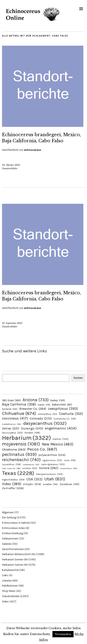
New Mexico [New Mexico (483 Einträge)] (58, 444)
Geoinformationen (13, 549)
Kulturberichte (10, 570)
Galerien (7, 544)
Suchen (78, 378)
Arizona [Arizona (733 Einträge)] (36, 400)
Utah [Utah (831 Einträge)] (55, 479)
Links (5, 575)
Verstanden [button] (63, 634)
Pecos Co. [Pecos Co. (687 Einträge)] (42, 449)
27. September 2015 (12, 323)
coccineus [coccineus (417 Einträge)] (15, 418)
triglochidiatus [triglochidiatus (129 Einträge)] (13, 480)
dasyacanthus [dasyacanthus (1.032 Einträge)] (45, 423)
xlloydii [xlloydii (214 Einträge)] (32, 484)
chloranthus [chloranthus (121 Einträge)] (47, 414)
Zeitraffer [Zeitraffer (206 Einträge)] (13, 488)
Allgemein (8, 512)
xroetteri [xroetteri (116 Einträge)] (50, 484)
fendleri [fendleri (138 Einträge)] (32, 433)
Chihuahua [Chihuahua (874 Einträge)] (19, 413)
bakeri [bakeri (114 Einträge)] (44, 405)
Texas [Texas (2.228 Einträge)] (18, 473)
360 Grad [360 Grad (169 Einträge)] (11, 400)
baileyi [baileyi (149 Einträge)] (58, 400)
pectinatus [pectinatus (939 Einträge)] (19, 454)
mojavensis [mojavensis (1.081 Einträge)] (21, 444)
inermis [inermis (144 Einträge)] (61, 439)
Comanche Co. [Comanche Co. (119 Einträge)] (65, 419)
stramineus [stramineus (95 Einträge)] (69, 468)
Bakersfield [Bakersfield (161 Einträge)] (62, 405)
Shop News (9, 591)
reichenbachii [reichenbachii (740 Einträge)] (21, 460)
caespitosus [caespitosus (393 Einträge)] (63, 409)
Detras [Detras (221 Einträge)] (11, 428)
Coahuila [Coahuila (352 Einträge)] (71, 414)
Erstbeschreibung (13, 533)
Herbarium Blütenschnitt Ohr (19, 554)
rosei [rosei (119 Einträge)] (70, 460)
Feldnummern (10, 539)
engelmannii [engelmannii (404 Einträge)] (61, 428)
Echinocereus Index (14, 528)
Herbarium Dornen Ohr (15, 559)
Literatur (7, 581)
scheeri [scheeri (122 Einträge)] (30, 468)
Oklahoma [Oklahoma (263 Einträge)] (14, 449)
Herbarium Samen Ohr (15, 565)
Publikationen (10, 586)
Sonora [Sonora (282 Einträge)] (49, 468)
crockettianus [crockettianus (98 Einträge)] (12, 424)
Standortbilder (10, 168)
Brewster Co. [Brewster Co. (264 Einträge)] (33, 409)
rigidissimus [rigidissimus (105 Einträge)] (52, 460)
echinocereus (33, 150)
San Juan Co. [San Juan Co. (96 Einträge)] (11, 468)
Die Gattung (9, 517)
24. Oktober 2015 (11, 165)
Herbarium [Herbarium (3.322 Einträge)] (26, 438)
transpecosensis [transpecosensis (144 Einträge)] (49, 474)
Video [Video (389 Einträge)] (12, 484)
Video (5, 601)
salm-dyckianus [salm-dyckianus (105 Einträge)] (53, 464)
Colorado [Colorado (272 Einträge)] (41, 418)
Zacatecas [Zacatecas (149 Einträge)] (69, 484)
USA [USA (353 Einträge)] (34, 479)
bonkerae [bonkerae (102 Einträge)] (10, 409)
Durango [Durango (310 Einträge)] (32, 428)
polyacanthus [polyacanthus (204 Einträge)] (52, 455)
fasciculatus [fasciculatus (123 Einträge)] (12, 433)
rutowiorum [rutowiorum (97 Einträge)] (31, 464)
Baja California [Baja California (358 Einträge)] (19, 404)
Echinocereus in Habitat (16, 523)
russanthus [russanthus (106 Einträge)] (11, 464)
